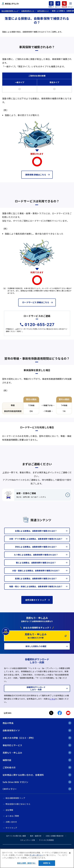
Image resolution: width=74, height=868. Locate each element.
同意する (47, 863)
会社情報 (9, 810)
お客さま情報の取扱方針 (55, 836)
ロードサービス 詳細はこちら (36, 302)
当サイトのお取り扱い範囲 (16, 836)
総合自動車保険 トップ (15, 798)
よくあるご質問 (12, 816)
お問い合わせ (11, 822)
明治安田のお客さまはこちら (18, 804)
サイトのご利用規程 (46, 840)
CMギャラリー (10, 789)
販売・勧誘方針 (36, 836)
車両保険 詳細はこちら (36, 175)
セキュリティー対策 (28, 840)
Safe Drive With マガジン (15, 782)
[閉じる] (70, 853)
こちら (52, 699)
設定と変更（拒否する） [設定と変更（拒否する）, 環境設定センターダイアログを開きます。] (27, 863)
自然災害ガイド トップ (36, 600)
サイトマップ (11, 828)
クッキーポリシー (36, 855)
